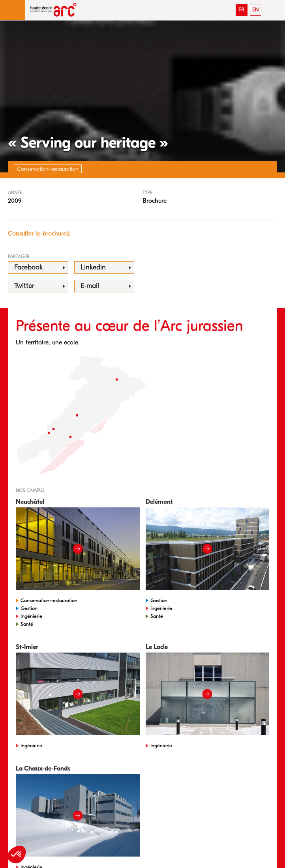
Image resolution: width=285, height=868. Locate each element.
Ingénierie (31, 616)
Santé (27, 624)
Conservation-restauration (49, 600)
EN (256, 10)
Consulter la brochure (37, 234)
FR (241, 10)
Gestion (29, 608)
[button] (13, 10)
